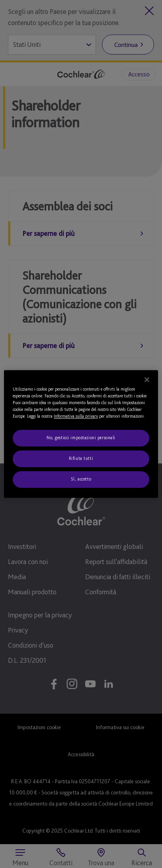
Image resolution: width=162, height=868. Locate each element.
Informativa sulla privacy (76, 416)
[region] (81, 434)
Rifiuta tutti (81, 459)
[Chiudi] (147, 380)
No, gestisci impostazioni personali (81, 438)
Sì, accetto (81, 479)
